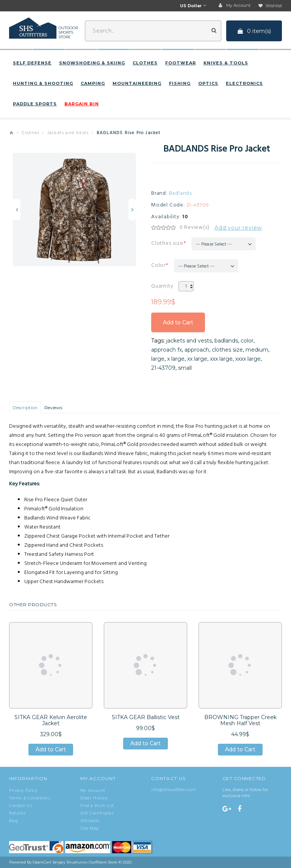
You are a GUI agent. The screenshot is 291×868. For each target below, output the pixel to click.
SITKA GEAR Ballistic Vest (146, 717)
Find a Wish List (97, 806)
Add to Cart (178, 322)
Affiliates (90, 821)
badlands (226, 341)
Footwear (181, 63)
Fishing (180, 83)
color (247, 341)
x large (176, 359)
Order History (94, 798)
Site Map (90, 829)
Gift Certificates (97, 813)
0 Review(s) (195, 228)
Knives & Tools (226, 63)
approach (197, 350)
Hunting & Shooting (43, 83)
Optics (208, 83)
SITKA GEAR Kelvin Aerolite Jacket (51, 720)
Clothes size (167, 243)
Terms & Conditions (30, 798)
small (185, 368)
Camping (93, 83)
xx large (197, 359)
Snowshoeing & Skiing (92, 63)
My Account (93, 791)
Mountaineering (137, 83)
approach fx (167, 350)
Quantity (162, 286)
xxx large (221, 359)
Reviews (53, 407)
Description (25, 407)
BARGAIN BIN (82, 104)
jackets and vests (189, 341)
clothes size (227, 350)
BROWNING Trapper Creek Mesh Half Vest (240, 720)
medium (257, 350)
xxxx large (248, 359)
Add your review (238, 228)
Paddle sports (35, 104)
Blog (13, 821)
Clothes (145, 63)
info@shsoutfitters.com (174, 790)
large (158, 359)
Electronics (244, 83)
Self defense (32, 63)
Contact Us (20, 806)
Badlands (181, 194)
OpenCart (42, 862)
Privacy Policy (23, 791)
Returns (17, 813)
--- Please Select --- (214, 244)
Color (158, 265)
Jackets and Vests (68, 133)
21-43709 (163, 368)
